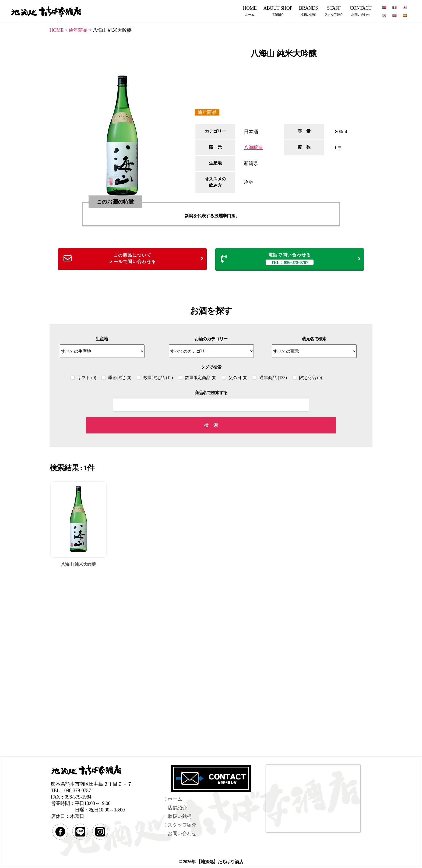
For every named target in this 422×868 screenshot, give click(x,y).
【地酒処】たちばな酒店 (220, 862)
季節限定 (120, 378)
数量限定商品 (201, 378)
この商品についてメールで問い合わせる (134, 258)
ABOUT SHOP (278, 11)
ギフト (87, 378)
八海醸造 (253, 148)
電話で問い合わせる (291, 259)
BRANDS (308, 11)
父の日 (238, 378)
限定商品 (311, 378)
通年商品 (207, 112)
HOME (250, 11)
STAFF (334, 11)
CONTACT (361, 11)
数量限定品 (158, 378)
